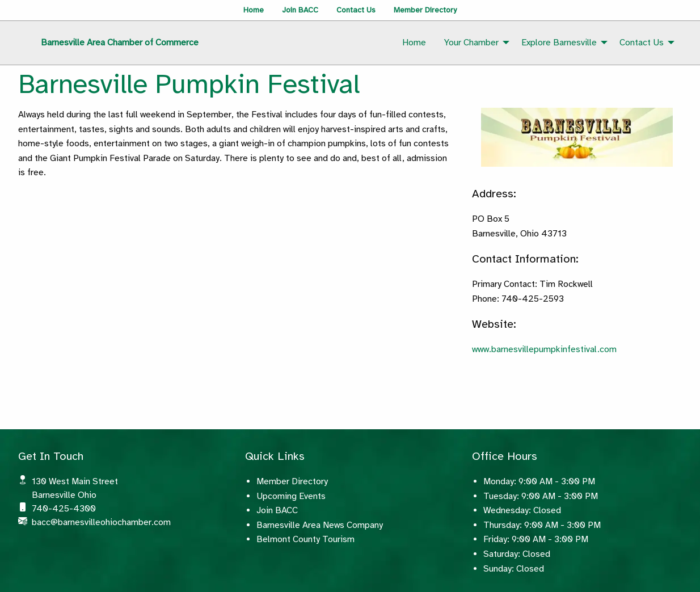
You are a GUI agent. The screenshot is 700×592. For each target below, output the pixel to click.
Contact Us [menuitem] (642, 43)
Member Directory (425, 10)
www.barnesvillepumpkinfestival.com (544, 349)
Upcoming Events (291, 496)
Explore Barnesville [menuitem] (559, 43)
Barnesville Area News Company (320, 525)
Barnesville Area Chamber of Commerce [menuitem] (120, 43)
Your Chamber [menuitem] (471, 43)
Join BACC (300, 10)
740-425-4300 (64, 509)
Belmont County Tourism (305, 539)
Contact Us (356, 10)
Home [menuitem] (414, 43)
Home (254, 10)
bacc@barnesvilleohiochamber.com (101, 522)
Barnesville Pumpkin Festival (189, 84)
